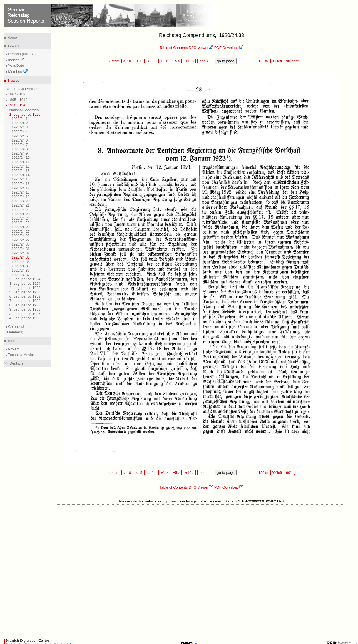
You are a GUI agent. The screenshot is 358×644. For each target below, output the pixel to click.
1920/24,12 (21, 166)
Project (13, 349)
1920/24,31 (21, 249)
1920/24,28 (21, 236)
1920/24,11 (21, 162)
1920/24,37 (21, 275)
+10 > (189, 61)
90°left (277, 61)
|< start (113, 61)
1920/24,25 (21, 223)
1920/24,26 (21, 227)
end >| (204, 61)
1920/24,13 (21, 171)
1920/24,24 (21, 218)
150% (263, 61)
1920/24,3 (20, 127)
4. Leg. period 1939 (25, 318)
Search (12, 45)
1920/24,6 (20, 140)
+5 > (176, 61)
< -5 (140, 61)
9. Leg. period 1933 (25, 309)
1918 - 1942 (17, 105)
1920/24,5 (20, 136)
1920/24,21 (21, 205)
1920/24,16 (21, 184)
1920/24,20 (21, 201)
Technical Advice (21, 355)
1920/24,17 (21, 188)
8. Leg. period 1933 (25, 305)
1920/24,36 (21, 270)
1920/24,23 (21, 214)
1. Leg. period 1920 (25, 114)
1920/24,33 (21, 257)
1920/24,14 (21, 175)
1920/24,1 (20, 119)
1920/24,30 (21, 244)
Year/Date (16, 65)
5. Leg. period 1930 (25, 292)
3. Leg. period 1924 (25, 283)
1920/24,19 (21, 197)
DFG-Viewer (201, 48)
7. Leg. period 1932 (25, 301)
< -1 (151, 61)
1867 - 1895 (17, 94)
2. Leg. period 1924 (25, 279)
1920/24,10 (21, 158)
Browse (13, 81)
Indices (16, 60)
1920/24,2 (20, 123)
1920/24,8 (20, 149)
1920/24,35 (21, 266)
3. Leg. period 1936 (25, 314)
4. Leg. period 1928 (25, 288)
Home (11, 37)
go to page (226, 61)
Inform (12, 341)
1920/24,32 (21, 253)
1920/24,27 (21, 231)
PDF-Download (229, 48)
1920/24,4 (20, 132)
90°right (292, 61)
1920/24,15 (21, 179)
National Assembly (24, 110)
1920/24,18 (21, 192)
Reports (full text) (22, 54)
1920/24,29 (21, 240)
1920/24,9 (20, 153)
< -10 (127, 61)
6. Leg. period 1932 (25, 296)
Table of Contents (174, 48)
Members (18, 72)
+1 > (164, 61)
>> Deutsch (13, 363)
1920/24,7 (20, 145)
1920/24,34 (21, 262)
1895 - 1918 (17, 100)
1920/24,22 (21, 210)
